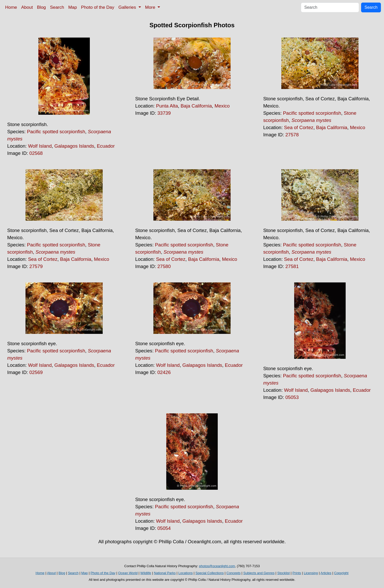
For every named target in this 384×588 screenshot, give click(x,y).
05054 (164, 528)
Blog (42, 7)
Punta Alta (167, 106)
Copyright (341, 573)
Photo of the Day (98, 7)
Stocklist (283, 573)
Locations (186, 573)
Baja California (196, 106)
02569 (36, 372)
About (27, 7)
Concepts (234, 573)
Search (57, 7)
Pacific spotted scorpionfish (56, 132)
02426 (164, 372)
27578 (292, 135)
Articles (326, 573)
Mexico (222, 106)
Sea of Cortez (299, 127)
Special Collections (210, 573)
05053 (292, 397)
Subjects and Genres (259, 573)
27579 (36, 266)
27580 (164, 266)
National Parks (165, 573)
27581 (292, 266)
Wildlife (146, 573)
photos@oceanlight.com (217, 566)
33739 (164, 113)
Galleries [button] (128, 7)
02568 (36, 153)
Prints (297, 573)
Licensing (311, 573)
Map (73, 7)
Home (11, 7)
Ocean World (128, 573)
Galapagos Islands (74, 146)
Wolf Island (40, 146)
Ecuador (106, 146)
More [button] (151, 7)
